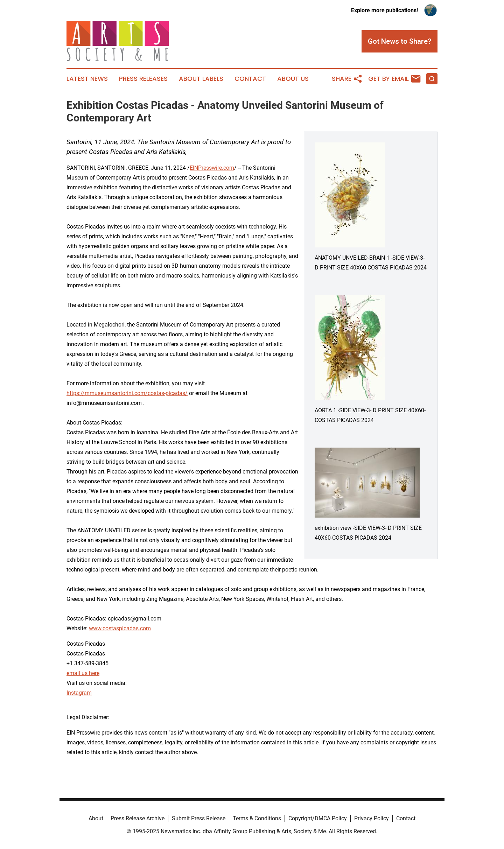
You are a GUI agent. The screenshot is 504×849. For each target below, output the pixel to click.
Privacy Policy (372, 818)
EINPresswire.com (212, 168)
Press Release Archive (138, 818)
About (96, 818)
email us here (83, 673)
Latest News (87, 79)
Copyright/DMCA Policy (318, 818)
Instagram (79, 693)
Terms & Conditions (257, 818)
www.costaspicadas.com (120, 628)
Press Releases (143, 79)
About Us (293, 79)
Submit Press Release (199, 818)
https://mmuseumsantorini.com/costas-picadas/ (127, 393)
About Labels (201, 79)
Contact (250, 79)
